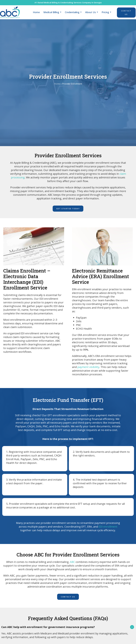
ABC (72, 562)
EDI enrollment (108, 527)
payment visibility (88, 367)
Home (57, 84)
